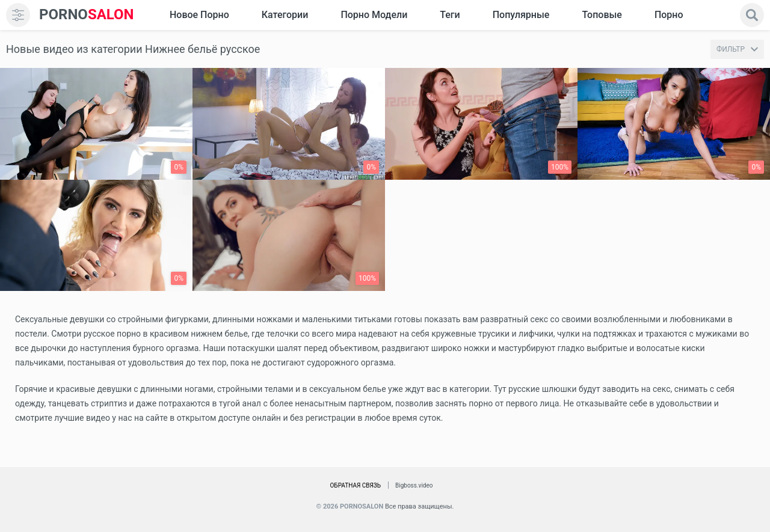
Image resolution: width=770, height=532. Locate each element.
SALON (87, 15)
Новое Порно (199, 15)
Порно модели (374, 15)
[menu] (18, 15)
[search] (752, 15)
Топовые (602, 15)
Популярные (521, 15)
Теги (450, 15)
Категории (285, 15)
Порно (669, 15)
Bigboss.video (414, 485)
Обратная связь (355, 485)
